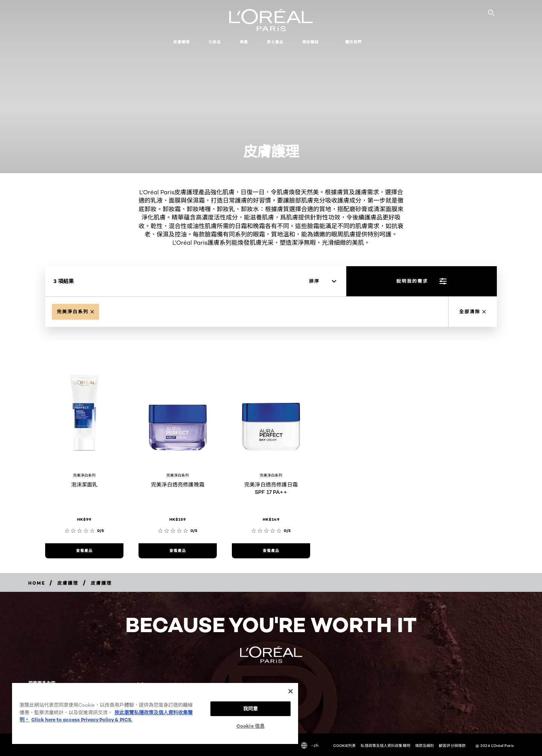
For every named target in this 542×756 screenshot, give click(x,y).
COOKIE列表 (345, 745)
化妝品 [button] (215, 42)
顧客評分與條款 (452, 745)
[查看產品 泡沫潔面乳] (84, 551)
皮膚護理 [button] (181, 42)
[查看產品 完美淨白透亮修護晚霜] (178, 551)
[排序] (323, 281)
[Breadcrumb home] (37, 583)
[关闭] (291, 689)
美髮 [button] (244, 42)
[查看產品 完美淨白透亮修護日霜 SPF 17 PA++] (271, 551)
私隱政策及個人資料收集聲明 (385, 745)
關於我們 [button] (353, 42)
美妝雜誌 (311, 42)
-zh (310, 745)
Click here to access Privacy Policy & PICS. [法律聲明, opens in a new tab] (82, 718)
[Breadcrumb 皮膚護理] (68, 583)
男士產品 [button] (275, 42)
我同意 (250, 707)
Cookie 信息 (250, 725)
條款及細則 (425, 745)
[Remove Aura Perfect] (75, 312)
